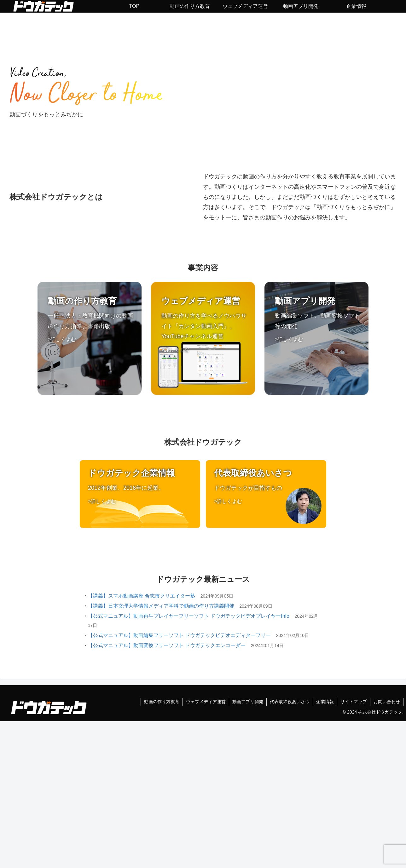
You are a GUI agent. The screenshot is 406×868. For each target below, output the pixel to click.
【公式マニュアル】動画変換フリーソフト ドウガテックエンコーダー (167, 645)
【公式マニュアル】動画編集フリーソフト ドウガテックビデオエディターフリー (179, 635)
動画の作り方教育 (162, 702)
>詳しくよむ (62, 339)
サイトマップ (354, 702)
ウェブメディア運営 (206, 702)
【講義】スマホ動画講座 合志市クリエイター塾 (142, 596)
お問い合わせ (387, 702)
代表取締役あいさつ (290, 702)
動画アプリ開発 (248, 702)
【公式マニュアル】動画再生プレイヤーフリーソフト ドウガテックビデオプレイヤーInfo (189, 616)
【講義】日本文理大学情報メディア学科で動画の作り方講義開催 (161, 606)
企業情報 (325, 702)
